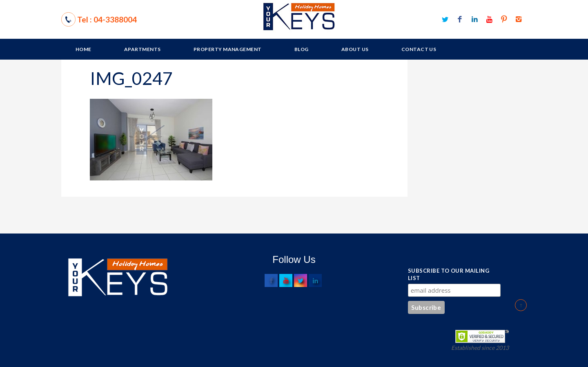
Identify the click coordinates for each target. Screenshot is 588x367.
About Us (355, 49)
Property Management (228, 49)
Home (84, 49)
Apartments (143, 49)
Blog (302, 49)
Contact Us (419, 49)
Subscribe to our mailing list (449, 274)
